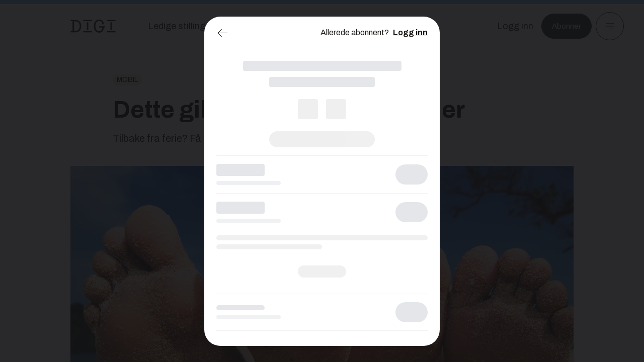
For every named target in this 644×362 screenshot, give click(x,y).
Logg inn (410, 32)
